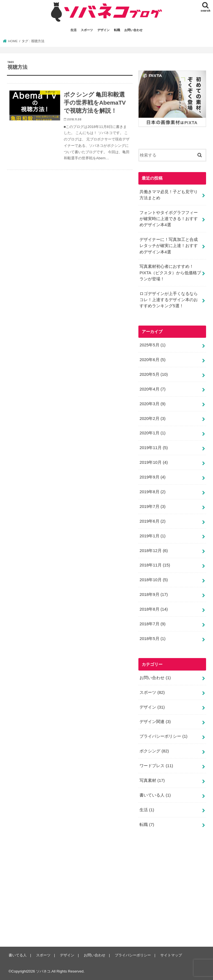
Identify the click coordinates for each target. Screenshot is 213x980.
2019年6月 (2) (152, 521)
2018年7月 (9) (152, 624)
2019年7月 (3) (152, 507)
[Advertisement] (176, 891)
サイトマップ (171, 955)
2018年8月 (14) (154, 609)
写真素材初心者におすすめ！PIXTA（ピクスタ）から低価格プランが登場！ (170, 273)
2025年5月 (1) (152, 345)
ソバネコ (43, 971)
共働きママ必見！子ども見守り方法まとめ (169, 195)
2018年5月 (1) (152, 639)
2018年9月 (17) (154, 594)
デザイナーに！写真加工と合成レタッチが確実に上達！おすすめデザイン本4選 (169, 246)
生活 (73, 30)
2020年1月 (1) (152, 433)
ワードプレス (156, 766)
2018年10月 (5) (154, 580)
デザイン (103, 30)
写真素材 (152, 780)
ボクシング (154, 751)
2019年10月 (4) (154, 462)
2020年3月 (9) (152, 404)
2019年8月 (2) (152, 492)
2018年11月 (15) (155, 565)
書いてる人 (18, 955)
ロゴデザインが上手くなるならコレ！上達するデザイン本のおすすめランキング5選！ (169, 300)
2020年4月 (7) (152, 389)
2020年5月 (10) (154, 374)
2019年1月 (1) (152, 536)
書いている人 (155, 795)
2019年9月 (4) (152, 477)
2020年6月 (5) (152, 360)
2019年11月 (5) (154, 448)
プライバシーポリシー (163, 736)
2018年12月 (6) (154, 551)
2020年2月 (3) (152, 419)
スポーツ (87, 30)
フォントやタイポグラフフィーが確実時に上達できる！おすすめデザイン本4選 (169, 219)
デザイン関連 (155, 722)
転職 (117, 30)
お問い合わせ (133, 30)
